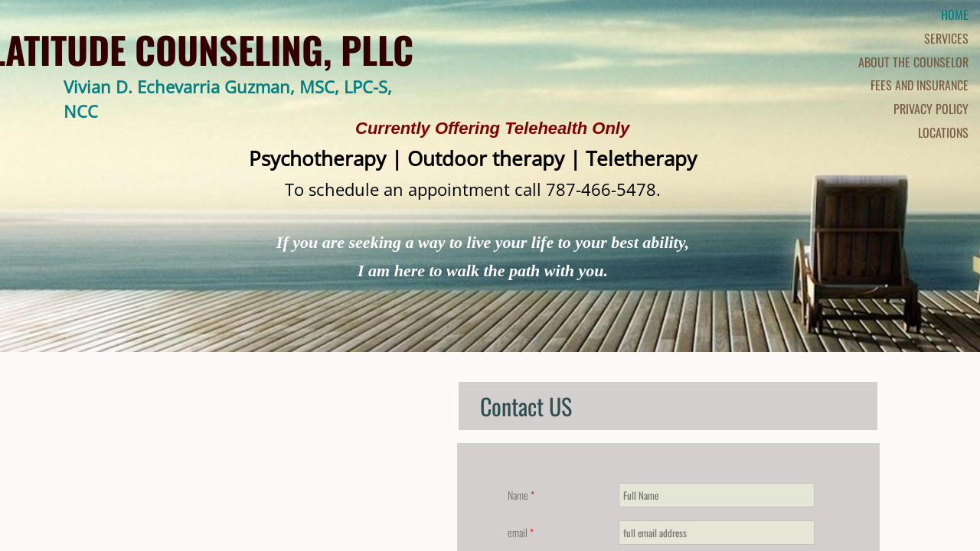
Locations (943, 132)
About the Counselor (913, 62)
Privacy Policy (931, 109)
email (521, 532)
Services (946, 38)
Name (521, 495)
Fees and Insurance (920, 85)
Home (955, 15)
